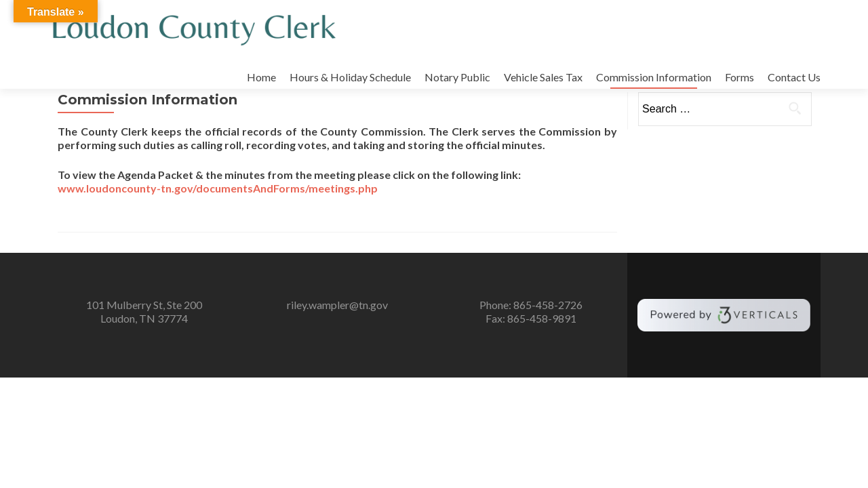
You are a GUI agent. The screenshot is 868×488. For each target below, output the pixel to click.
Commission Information (654, 77)
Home (261, 77)
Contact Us (794, 77)
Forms (739, 77)
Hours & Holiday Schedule (350, 77)
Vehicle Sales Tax (543, 77)
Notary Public (457, 77)
